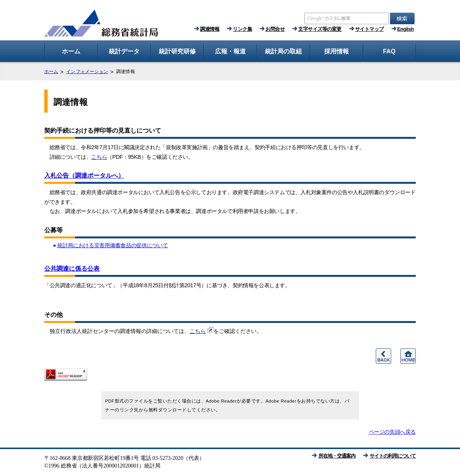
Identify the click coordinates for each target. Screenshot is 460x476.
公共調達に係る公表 (72, 269)
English (406, 29)
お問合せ (275, 29)
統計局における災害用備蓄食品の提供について (113, 245)
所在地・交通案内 (337, 456)
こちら (99, 157)
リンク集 (242, 29)
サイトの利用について (393, 456)
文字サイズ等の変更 (320, 29)
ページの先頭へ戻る (392, 432)
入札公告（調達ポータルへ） (84, 176)
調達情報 (210, 29)
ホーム (51, 72)
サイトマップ (369, 29)
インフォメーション (87, 72)
